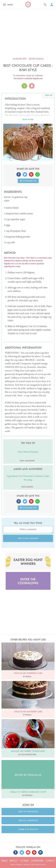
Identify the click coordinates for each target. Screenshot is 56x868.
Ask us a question (28, 820)
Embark (19, 864)
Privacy (14, 861)
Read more (28, 119)
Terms (4, 861)
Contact (50, 861)
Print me (49, 95)
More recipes (20, 59)
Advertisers (37, 861)
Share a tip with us (28, 829)
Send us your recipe (28, 812)
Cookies (24, 861)
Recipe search (36, 59)
